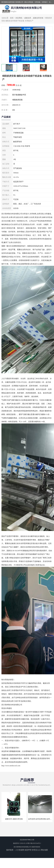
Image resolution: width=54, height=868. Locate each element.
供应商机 (19, 18)
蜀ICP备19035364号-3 (34, 843)
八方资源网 (20, 850)
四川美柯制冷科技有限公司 (22, 847)
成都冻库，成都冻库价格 (34, 18)
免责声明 (28, 850)
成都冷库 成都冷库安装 (14, 819)
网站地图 (44, 850)
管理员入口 (36, 850)
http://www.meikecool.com (11, 766)
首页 (12, 18)
